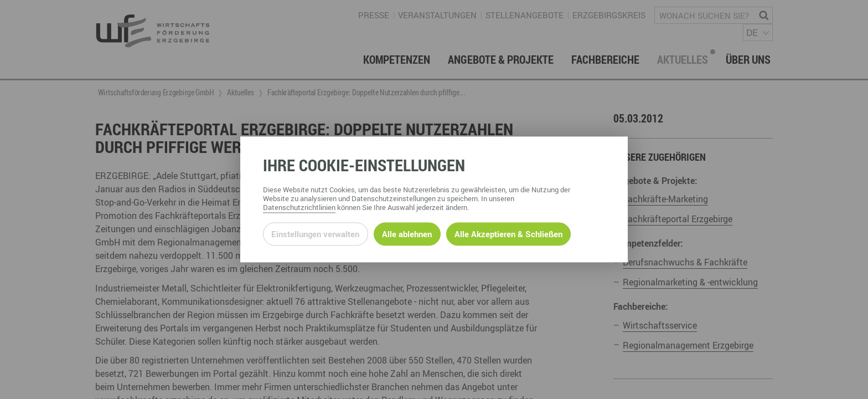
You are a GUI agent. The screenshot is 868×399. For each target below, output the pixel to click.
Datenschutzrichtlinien (299, 208)
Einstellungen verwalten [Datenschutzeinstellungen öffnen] (315, 234)
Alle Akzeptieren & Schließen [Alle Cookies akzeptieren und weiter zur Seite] (508, 234)
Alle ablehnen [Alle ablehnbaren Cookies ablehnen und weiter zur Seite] (407, 234)
